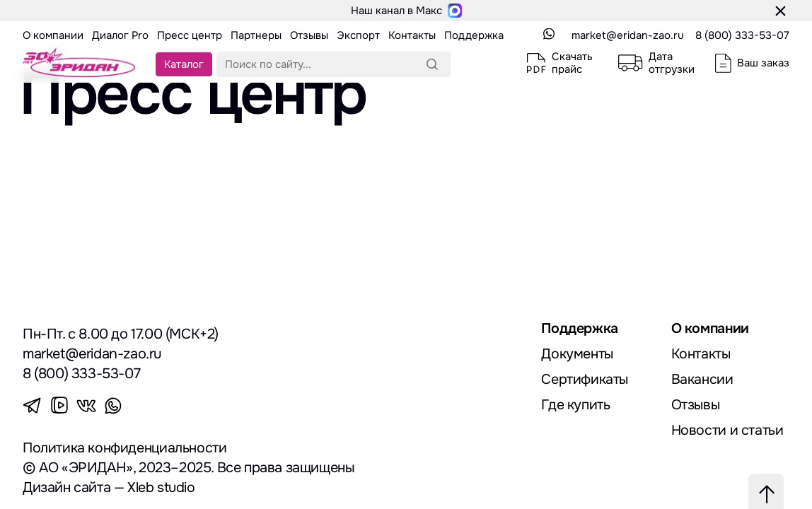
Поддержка (580, 328)
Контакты (702, 354)
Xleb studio (162, 487)
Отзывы (696, 405)
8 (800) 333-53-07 (742, 35)
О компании (711, 328)
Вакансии (702, 379)
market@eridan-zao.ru (628, 35)
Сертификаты (585, 379)
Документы (577, 354)
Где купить (575, 405)
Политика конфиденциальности (125, 448)
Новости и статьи (728, 430)
